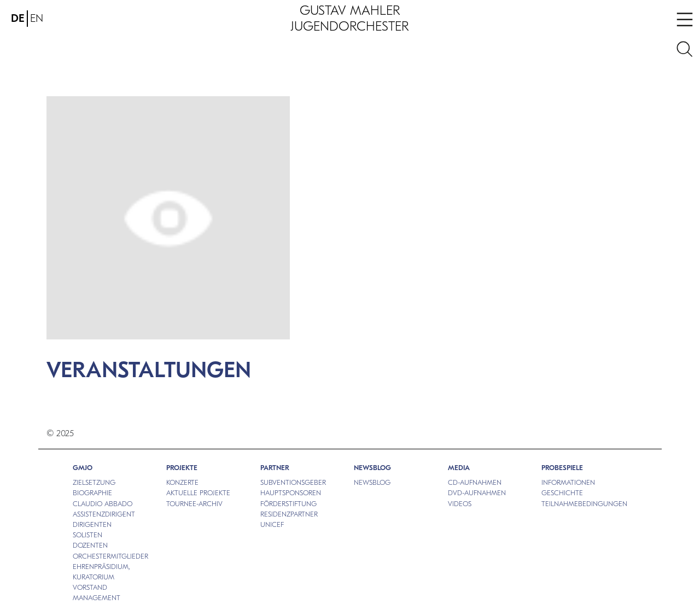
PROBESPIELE (562, 468)
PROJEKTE (182, 468)
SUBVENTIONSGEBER (293, 482)
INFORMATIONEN (568, 482)
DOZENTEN (90, 545)
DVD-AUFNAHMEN (477, 493)
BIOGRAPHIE (92, 493)
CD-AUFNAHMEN (475, 482)
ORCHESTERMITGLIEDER (110, 556)
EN (37, 18)
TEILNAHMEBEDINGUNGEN (584, 504)
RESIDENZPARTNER (289, 514)
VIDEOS (460, 504)
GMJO (83, 468)
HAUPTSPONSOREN (291, 493)
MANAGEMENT (97, 598)
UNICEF (272, 524)
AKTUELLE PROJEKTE (198, 493)
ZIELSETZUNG (94, 482)
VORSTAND (90, 587)
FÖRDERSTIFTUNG (288, 504)
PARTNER (275, 468)
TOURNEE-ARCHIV (194, 504)
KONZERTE (182, 482)
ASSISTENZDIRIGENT (104, 514)
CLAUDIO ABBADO (103, 504)
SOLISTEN (87, 535)
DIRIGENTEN (92, 524)
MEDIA (459, 468)
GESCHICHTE (562, 493)
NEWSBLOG (372, 468)
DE (18, 18)
